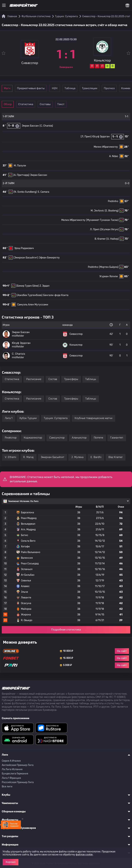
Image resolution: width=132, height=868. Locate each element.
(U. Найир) (113, 239)
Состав (53, 379)
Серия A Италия (11, 761)
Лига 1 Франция (11, 778)
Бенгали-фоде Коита (56, 295)
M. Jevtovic (97, 211)
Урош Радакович (24, 248)
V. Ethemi (10, 457)
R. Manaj (28, 457)
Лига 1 (9, 418)
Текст (86, 104)
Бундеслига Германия (15, 774)
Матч (13, 88)
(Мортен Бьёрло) (109, 267)
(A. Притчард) (21, 175)
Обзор (13, 104)
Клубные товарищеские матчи (93, 418)
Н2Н (71, 88)
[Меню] (4, 5)
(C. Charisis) (46, 126)
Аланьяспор (79, 438)
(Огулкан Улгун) (109, 229)
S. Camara (43, 192)
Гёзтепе (98, 438)
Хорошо (11, 862)
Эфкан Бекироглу (49, 258)
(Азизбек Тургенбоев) (30, 295)
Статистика (37, 104)
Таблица (96, 88)
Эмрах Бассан (30, 126)
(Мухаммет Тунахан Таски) (102, 220)
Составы (62, 104)
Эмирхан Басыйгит (52, 457)
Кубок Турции (28, 418)
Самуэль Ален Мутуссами (33, 305)
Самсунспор (57, 438)
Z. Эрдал (44, 286)
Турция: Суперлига (56, 418)
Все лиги (7, 787)
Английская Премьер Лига (18, 765)
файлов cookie (84, 855)
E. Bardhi (96, 457)
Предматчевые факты (42, 88)
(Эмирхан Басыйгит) (26, 258)
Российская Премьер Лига (18, 782)
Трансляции (120, 88)
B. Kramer (100, 239)
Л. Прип (95, 229)
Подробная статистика (66, 630)
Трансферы (71, 379)
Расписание (34, 379)
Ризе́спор (11, 438)
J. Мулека (77, 457)
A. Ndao (114, 156)
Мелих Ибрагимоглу (106, 147)
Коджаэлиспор (33, 438)
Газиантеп (117, 438)
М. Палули (20, 166)
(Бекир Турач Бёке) (27, 286)
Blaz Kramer (116, 457)
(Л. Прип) (86, 137)
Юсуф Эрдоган (101, 137)
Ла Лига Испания (12, 769)
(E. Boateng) (112, 211)
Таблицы (91, 379)
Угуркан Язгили (109, 276)
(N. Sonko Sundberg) (25, 192)
